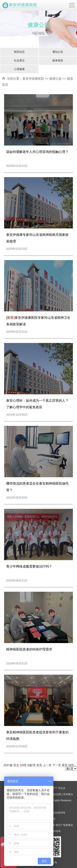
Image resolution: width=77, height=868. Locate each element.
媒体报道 (58, 60)
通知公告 (58, 52)
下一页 (57, 765)
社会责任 (19, 60)
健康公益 (55, 79)
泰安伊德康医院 (33, 79)
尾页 (65, 765)
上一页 (47, 765)
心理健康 (19, 69)
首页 (39, 765)
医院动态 (19, 52)
